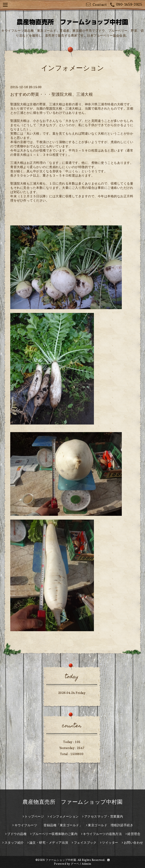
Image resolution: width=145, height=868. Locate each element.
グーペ (75, 864)
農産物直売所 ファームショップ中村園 (72, 802)
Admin (87, 864)
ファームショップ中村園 (61, 860)
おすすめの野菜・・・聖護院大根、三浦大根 (52, 94)
